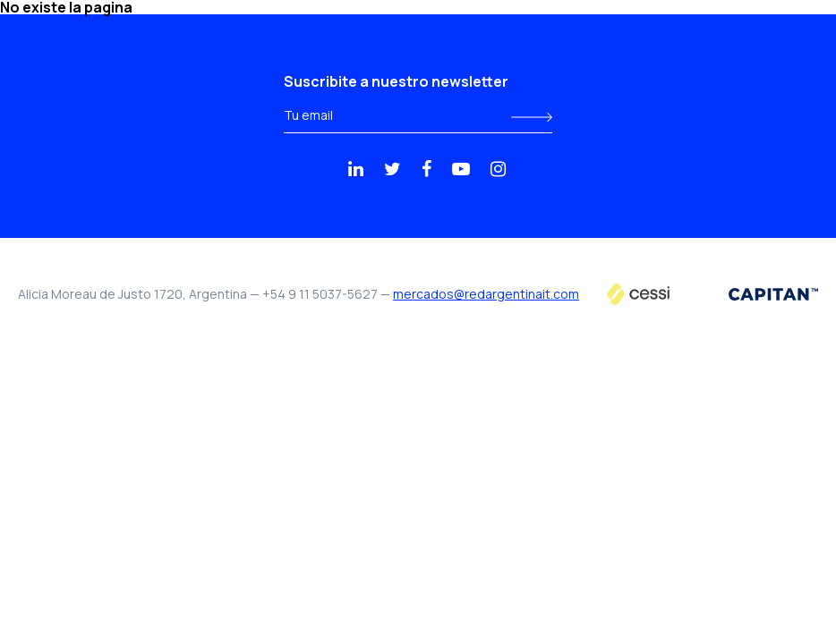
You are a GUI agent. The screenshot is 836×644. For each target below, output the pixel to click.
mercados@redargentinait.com (486, 294)
